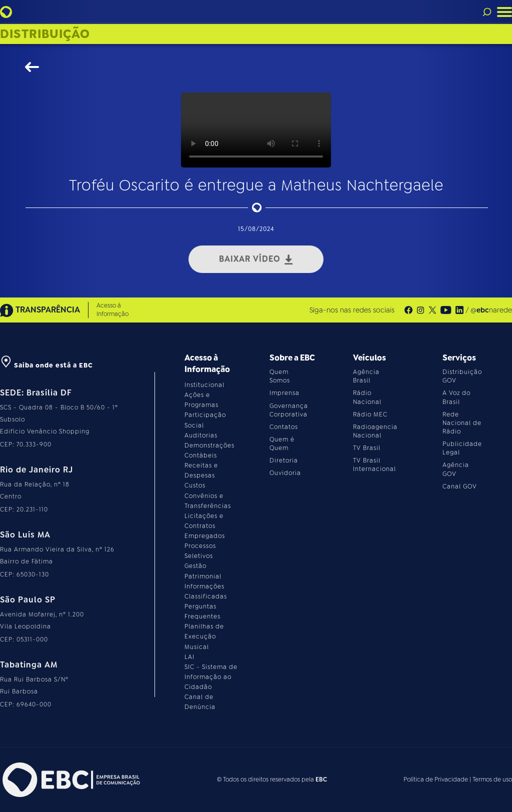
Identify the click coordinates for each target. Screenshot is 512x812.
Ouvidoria (285, 473)
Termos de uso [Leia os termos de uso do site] (492, 779)
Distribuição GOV (462, 376)
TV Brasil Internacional (374, 465)
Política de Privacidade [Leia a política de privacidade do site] (436, 779)
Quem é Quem (282, 444)
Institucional (204, 385)
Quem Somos (280, 376)
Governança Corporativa (289, 410)
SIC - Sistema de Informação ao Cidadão (211, 677)
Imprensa (284, 393)
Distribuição (45, 34)
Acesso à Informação (112, 310)
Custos (195, 485)
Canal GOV (460, 486)
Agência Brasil (366, 376)
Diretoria (284, 460)
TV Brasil (367, 448)
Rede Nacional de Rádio (462, 423)
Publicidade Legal (462, 448)
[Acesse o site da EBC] (70, 780)
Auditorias (201, 435)
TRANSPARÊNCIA (40, 310)
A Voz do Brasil (456, 397)
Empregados (205, 536)
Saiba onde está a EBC (46, 365)
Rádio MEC (370, 414)
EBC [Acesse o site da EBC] (321, 779)
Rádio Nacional (367, 397)
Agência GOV (456, 469)
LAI (189, 657)
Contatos (284, 427)
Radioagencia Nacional (375, 431)
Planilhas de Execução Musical (204, 636)
